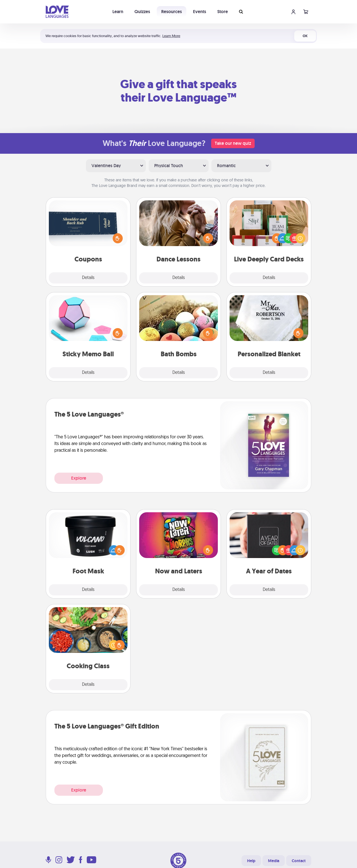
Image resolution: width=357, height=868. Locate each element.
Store (223, 12)
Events (200, 12)
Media (274, 861)
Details (88, 278)
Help (251, 861)
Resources (172, 12)
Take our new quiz (233, 143)
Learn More (171, 36)
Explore (79, 478)
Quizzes (142, 12)
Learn (118, 12)
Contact (299, 861)
